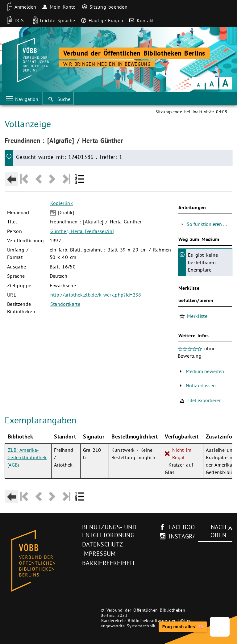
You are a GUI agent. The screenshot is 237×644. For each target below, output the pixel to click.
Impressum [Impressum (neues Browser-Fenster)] (99, 554)
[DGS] (13, 20)
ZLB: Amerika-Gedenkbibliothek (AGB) (27, 457)
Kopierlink (62, 203)
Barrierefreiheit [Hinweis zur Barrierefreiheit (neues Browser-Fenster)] (109, 563)
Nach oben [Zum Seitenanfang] (218, 531)
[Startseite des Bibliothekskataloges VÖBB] (41, 561)
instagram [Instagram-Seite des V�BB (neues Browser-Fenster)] (185, 536)
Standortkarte (65, 304)
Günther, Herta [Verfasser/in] (82, 231)
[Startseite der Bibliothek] (32, 60)
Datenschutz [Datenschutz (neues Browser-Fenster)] (103, 544)
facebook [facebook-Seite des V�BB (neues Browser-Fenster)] (184, 527)
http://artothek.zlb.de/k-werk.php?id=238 (96, 295)
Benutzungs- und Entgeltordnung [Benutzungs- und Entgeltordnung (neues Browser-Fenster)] (109, 531)
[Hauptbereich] (118, 307)
